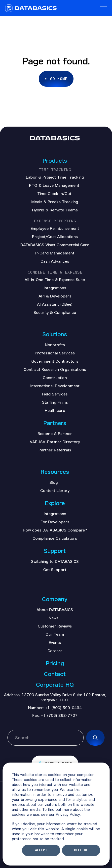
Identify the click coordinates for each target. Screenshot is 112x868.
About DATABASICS (55, 610)
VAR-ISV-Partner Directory (55, 442)
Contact (55, 674)
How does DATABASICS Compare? (55, 530)
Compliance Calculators (55, 538)
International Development (55, 386)
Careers (55, 651)
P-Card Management (55, 253)
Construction (55, 378)
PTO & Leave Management (54, 185)
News (54, 618)
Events (55, 642)
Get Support (55, 570)
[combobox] (46, 738)
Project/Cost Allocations (55, 237)
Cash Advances (55, 261)
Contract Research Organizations (55, 369)
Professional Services (55, 353)
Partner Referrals (55, 450)
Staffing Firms (55, 402)
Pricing (55, 663)
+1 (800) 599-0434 (63, 708)
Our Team (55, 634)
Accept (41, 850)
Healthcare (55, 410)
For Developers (55, 522)
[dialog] (56, 814)
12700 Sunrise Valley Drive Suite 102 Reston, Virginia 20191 (64, 697)
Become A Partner (55, 434)
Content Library (55, 490)
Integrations (55, 514)
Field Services (55, 394)
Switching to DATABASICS (55, 561)
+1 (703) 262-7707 (59, 715)
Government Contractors (55, 361)
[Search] (95, 738)
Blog (54, 482)
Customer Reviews (55, 626)
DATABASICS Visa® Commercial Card (55, 245)
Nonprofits (55, 345)
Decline (81, 850)
